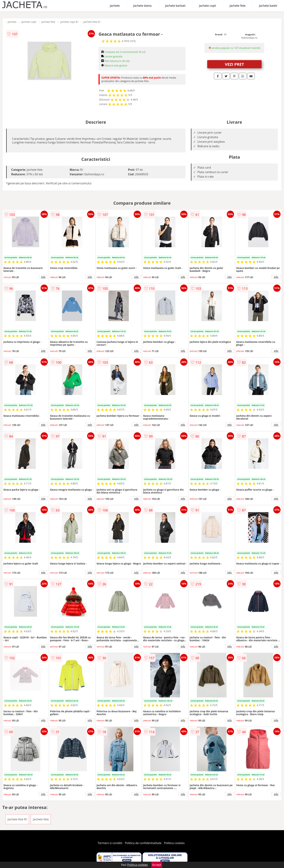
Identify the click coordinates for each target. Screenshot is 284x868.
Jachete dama (142, 6)
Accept (157, 865)
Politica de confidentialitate (143, 843)
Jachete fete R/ (92, 22)
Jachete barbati (175, 6)
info (43, 277)
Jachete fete (238, 6)
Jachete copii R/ (69, 22)
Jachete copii (208, 6)
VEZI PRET (234, 64)
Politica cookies (174, 843)
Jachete (115, 6)
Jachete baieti (268, 6)
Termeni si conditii (110, 843)
